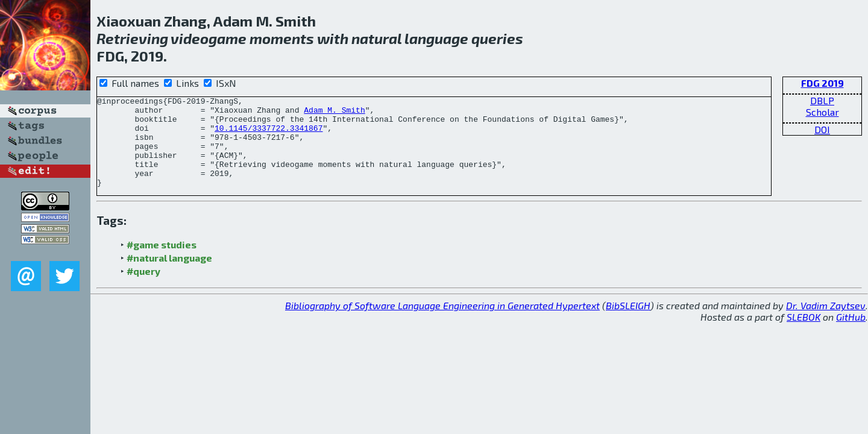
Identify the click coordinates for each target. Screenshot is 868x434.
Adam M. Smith (334, 113)
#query (143, 289)
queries (497, 38)
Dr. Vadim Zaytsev (826, 323)
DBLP (822, 100)
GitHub (851, 335)
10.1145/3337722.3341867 (269, 135)
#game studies (162, 263)
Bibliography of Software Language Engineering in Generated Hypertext (442, 323)
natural (376, 38)
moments (282, 38)
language (436, 38)
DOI (822, 129)
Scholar (822, 112)
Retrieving (132, 38)
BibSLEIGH (628, 323)
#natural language (169, 276)
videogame (209, 38)
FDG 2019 (822, 83)
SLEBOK (804, 335)
